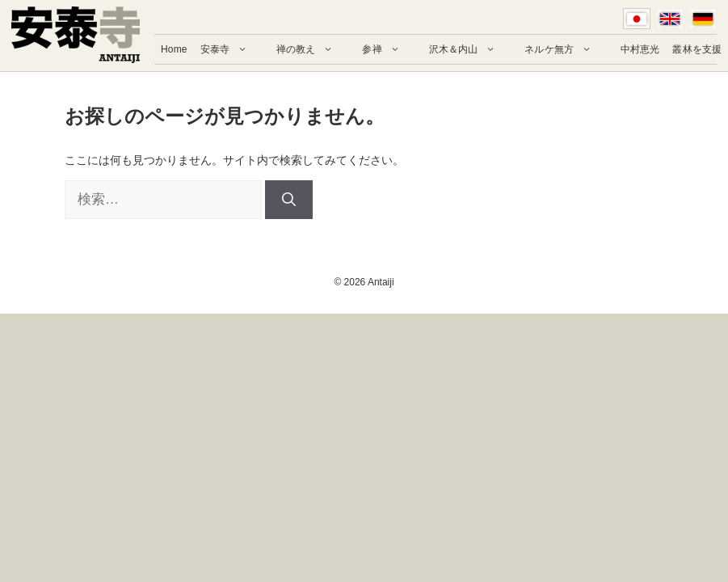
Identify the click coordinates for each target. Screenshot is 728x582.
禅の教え (313, 49)
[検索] (289, 200)
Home (174, 49)
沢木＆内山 (471, 49)
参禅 (389, 49)
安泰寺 (232, 49)
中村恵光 (640, 49)
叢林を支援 (697, 49)
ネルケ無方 (566, 49)
